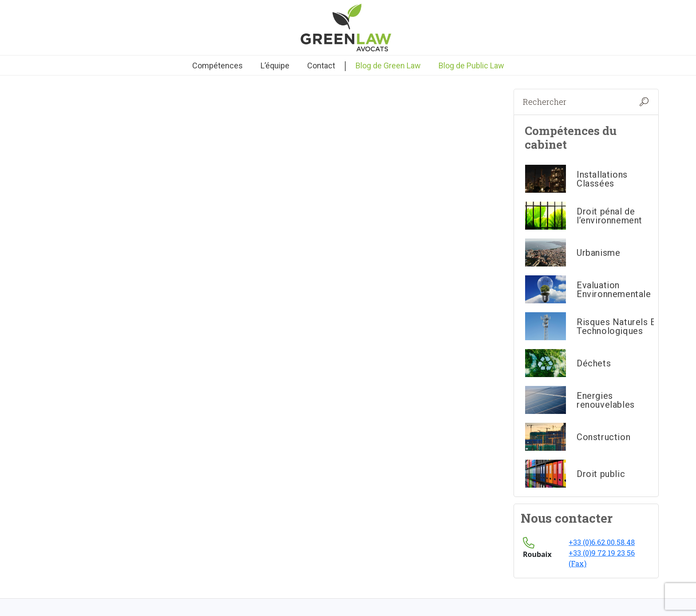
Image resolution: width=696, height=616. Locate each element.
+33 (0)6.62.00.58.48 (602, 542)
